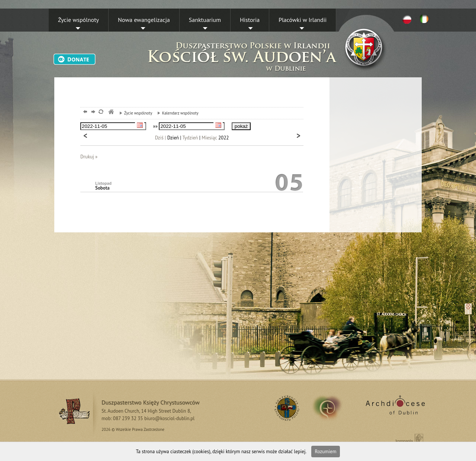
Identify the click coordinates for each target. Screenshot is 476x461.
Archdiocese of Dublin (394, 408)
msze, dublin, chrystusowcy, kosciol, (111, 112)
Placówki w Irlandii (303, 20)
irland (332, 408)
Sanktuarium (205, 20)
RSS (286, 408)
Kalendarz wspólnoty (176, 113)
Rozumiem (326, 452)
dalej (92, 112)
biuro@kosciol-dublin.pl (169, 418)
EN (425, 19)
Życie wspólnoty (78, 20)
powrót (84, 112)
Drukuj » (89, 157)
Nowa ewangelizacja (144, 20)
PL (407, 19)
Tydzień (190, 138)
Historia (250, 20)
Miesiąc (209, 138)
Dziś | (161, 138)
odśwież (101, 112)
